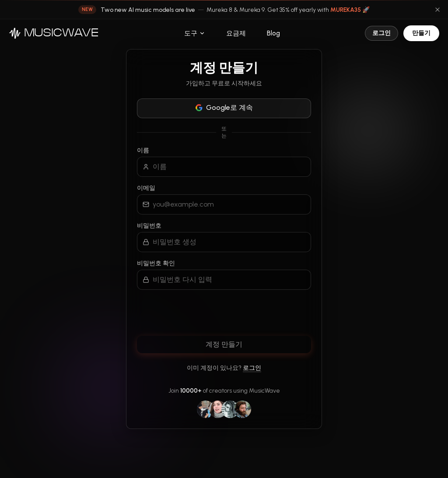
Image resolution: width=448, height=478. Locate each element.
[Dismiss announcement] (437, 10)
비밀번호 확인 (156, 263)
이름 (143, 150)
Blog (273, 33)
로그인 (381, 33)
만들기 (421, 33)
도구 (195, 33)
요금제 (236, 33)
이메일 (146, 188)
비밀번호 (149, 226)
